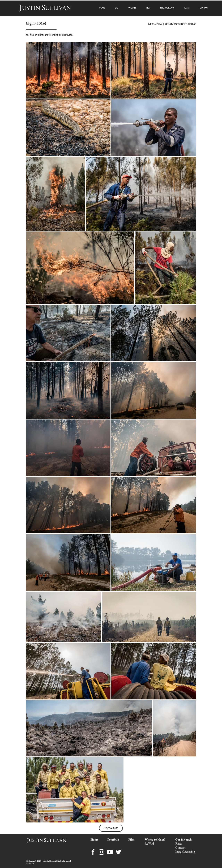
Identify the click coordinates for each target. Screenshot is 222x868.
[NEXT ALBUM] (111, 828)
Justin (70, 35)
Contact (181, 847)
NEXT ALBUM (155, 24)
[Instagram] (101, 852)
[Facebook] (93, 852)
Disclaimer (30, 863)
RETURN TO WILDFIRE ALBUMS (180, 24)
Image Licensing (185, 851)
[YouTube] (110, 852)
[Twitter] (118, 852)
